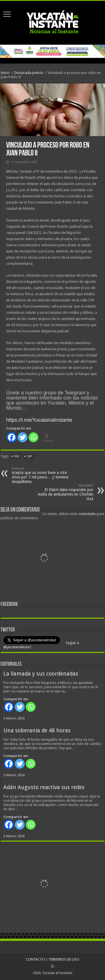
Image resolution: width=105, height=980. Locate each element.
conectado (87, 514)
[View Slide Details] (44, 559)
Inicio (5, 73)
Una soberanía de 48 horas (37, 731)
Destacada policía (29, 73)
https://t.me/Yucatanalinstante (39, 420)
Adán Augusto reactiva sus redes (44, 787)
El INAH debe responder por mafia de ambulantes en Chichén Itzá (65, 492)
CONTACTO (35, 959)
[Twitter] (23, 437)
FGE (17, 456)
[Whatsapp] (33, 437)
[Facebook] (12, 437)
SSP (29, 456)
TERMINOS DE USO (64, 959)
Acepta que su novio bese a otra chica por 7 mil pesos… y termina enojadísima (40, 475)
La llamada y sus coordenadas (41, 674)
